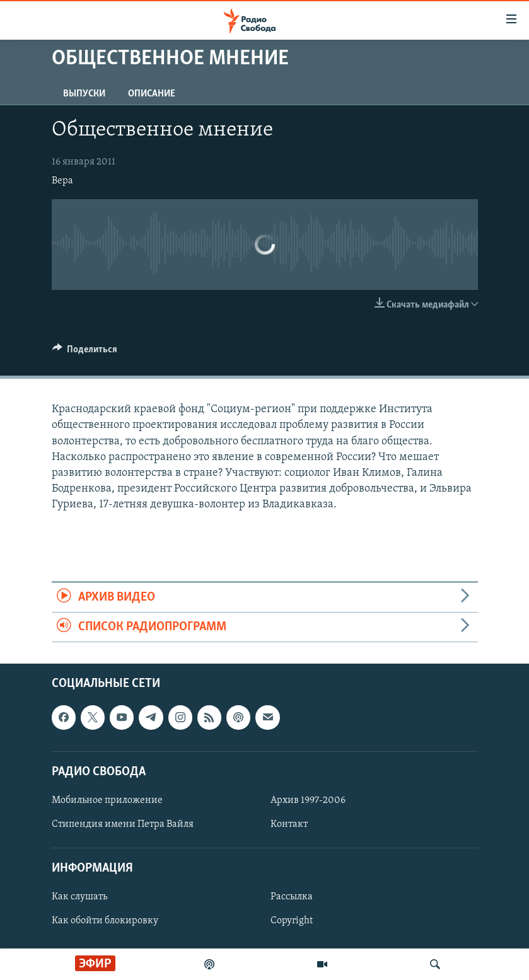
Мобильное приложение (107, 800)
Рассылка (292, 897)
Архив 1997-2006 (308, 800)
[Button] (85, 352)
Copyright (292, 921)
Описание (152, 94)
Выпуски (84, 94)
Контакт (289, 824)
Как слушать (79, 897)
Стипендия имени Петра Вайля (123, 824)
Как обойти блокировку (105, 921)
